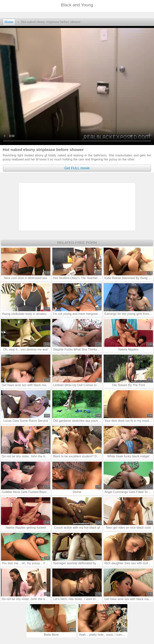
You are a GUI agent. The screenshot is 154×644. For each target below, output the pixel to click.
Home (9, 22)
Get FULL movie (77, 168)
